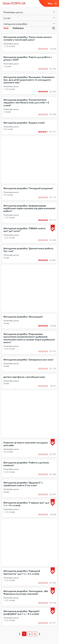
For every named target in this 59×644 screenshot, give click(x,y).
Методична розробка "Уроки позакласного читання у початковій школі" (28, 38)
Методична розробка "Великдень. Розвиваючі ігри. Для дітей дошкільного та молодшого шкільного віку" (29, 80)
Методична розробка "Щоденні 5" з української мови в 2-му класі (23, 484)
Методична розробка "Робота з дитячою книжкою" (26, 464)
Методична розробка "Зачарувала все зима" (29, 360)
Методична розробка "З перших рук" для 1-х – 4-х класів (26, 504)
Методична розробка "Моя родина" (23, 317)
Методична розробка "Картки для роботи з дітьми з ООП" (28, 58)
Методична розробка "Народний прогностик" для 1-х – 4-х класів (22, 572)
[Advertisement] (29, 160)
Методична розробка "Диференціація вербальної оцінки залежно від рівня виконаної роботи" (29, 208)
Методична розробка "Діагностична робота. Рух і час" (29, 250)
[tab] (29, 12)
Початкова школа (11, 44)
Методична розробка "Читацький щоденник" (28, 188)
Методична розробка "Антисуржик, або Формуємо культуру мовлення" (26, 592)
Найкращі (18, 28)
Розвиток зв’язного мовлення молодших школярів (26, 444)
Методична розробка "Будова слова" (24, 123)
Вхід (52, 3)
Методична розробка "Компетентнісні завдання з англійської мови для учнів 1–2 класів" (26, 102)
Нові (6, 28)
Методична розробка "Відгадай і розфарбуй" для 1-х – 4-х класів (22, 612)
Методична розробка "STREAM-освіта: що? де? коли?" (25, 230)
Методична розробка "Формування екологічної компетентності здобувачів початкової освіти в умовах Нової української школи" (29, 338)
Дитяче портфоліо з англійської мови (24, 377)
